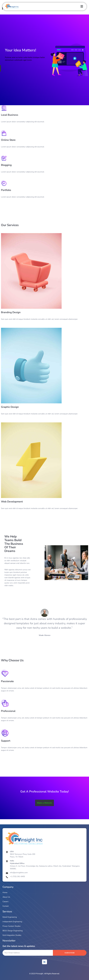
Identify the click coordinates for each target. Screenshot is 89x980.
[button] (82, 6)
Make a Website (44, 803)
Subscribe (70, 953)
